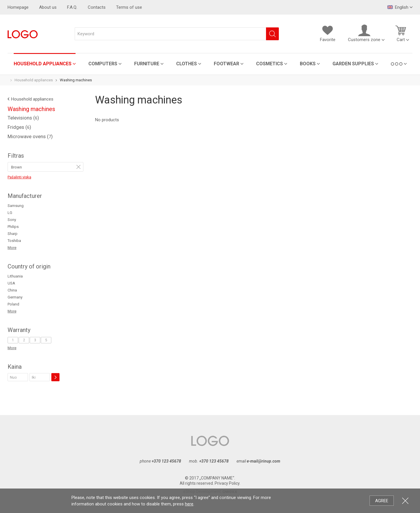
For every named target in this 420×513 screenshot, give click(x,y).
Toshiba (14, 241)
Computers (103, 64)
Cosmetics (269, 64)
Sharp (13, 234)
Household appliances (43, 64)
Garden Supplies (353, 64)
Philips (13, 227)
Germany (15, 297)
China (12, 290)
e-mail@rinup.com (264, 461)
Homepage (18, 7)
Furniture (147, 64)
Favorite (328, 33)
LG (10, 213)
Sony (12, 220)
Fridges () (19, 127)
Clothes (187, 64)
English (398, 7)
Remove (78, 167)
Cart (401, 33)
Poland (13, 304)
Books (308, 64)
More (12, 248)
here (189, 504)
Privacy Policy (227, 483)
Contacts (97, 7)
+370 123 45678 (166, 461)
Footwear (226, 64)
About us (48, 7)
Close (405, 501)
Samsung (16, 206)
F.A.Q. (72, 7)
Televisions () (23, 118)
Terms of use (129, 7)
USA (11, 283)
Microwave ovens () (30, 136)
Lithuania (15, 276)
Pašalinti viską (19, 177)
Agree (382, 501)
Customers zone (364, 33)
